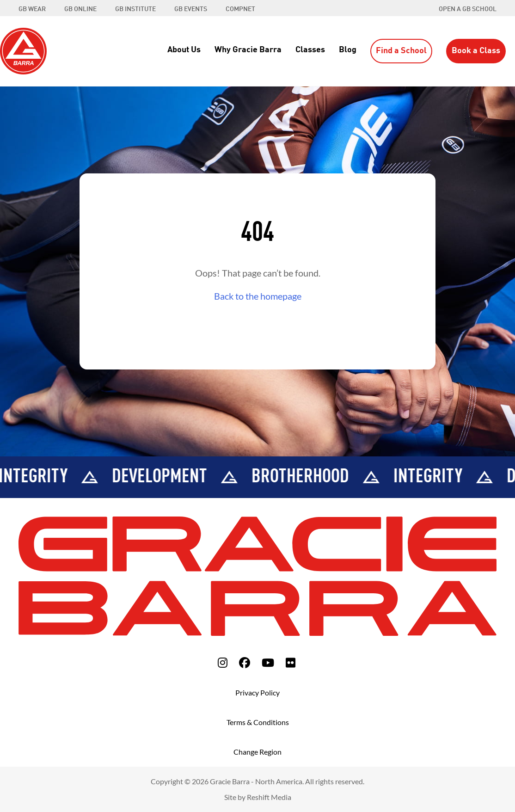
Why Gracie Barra (248, 50)
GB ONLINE (80, 9)
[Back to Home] (23, 50)
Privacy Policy (257, 692)
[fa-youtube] (268, 662)
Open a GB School (468, 9)
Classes (310, 50)
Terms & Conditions (258, 722)
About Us (184, 50)
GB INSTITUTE (135, 9)
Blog (348, 50)
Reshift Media (269, 797)
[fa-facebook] (245, 662)
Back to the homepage (258, 296)
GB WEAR (32, 9)
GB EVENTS (191, 9)
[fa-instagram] (223, 662)
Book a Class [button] (476, 51)
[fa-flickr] (291, 662)
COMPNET (240, 9)
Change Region (257, 752)
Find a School (401, 51)
